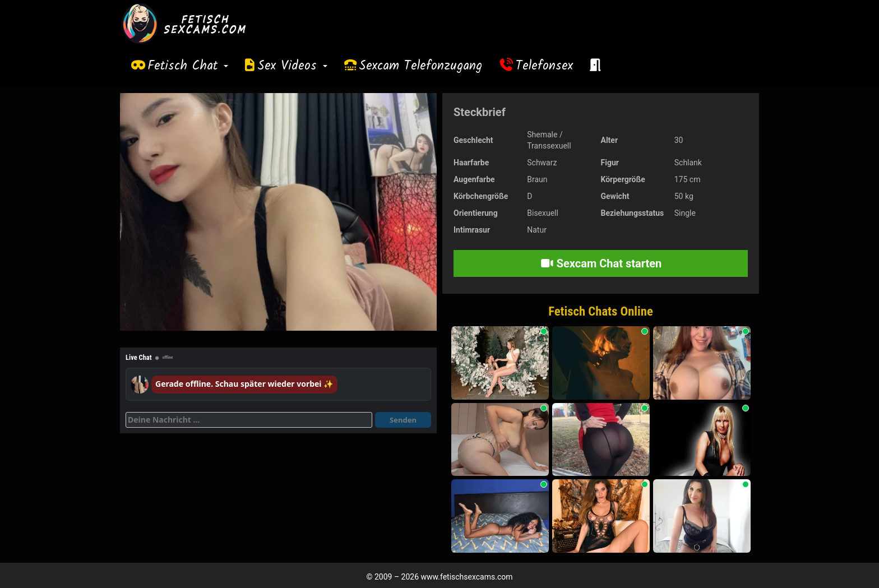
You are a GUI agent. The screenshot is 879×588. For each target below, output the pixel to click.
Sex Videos (292, 66)
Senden (403, 420)
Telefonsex (544, 66)
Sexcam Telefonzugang (420, 66)
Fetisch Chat (188, 66)
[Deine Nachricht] (249, 420)
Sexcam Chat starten (601, 263)
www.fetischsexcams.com (467, 577)
